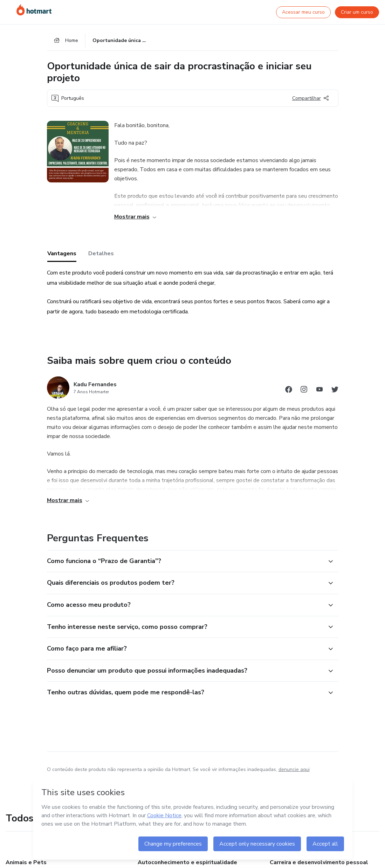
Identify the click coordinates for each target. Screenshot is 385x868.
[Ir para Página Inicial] (34, 10)
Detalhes (101, 254)
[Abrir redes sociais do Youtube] (319, 391)
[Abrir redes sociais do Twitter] (335, 391)
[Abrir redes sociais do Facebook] (289, 391)
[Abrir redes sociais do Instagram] (304, 391)
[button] (185, 561)
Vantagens (62, 254)
